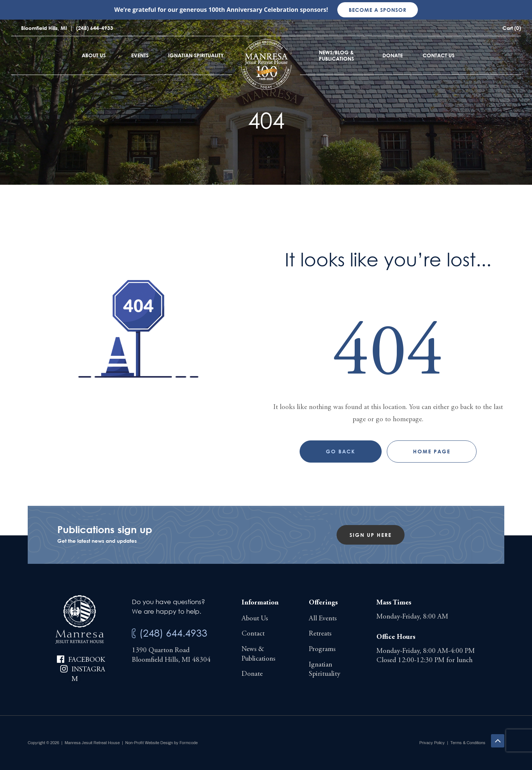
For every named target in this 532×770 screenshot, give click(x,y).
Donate (393, 55)
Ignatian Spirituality (196, 55)
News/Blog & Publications (336, 55)
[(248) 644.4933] (134, 633)
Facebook (87, 660)
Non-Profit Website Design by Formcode (161, 743)
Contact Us (439, 55)
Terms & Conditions (468, 743)
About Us (94, 55)
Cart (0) (512, 28)
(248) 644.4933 (173, 633)
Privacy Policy (432, 743)
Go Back (341, 451)
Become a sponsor (378, 10)
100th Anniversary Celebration (253, 10)
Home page (432, 451)
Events (140, 55)
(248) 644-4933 (95, 28)
